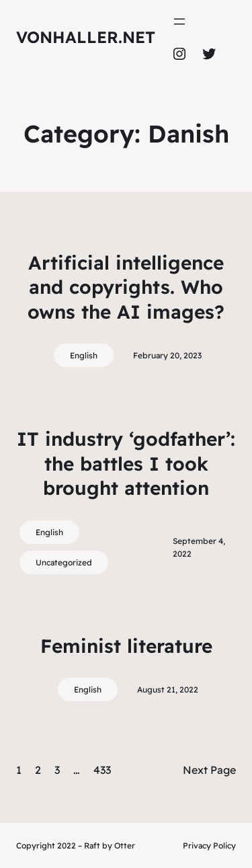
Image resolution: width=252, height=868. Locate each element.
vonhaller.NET (86, 37)
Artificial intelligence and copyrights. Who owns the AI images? (126, 287)
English (84, 355)
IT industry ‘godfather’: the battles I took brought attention (126, 463)
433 (102, 770)
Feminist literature (126, 646)
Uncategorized (64, 562)
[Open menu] (179, 22)
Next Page (209, 770)
